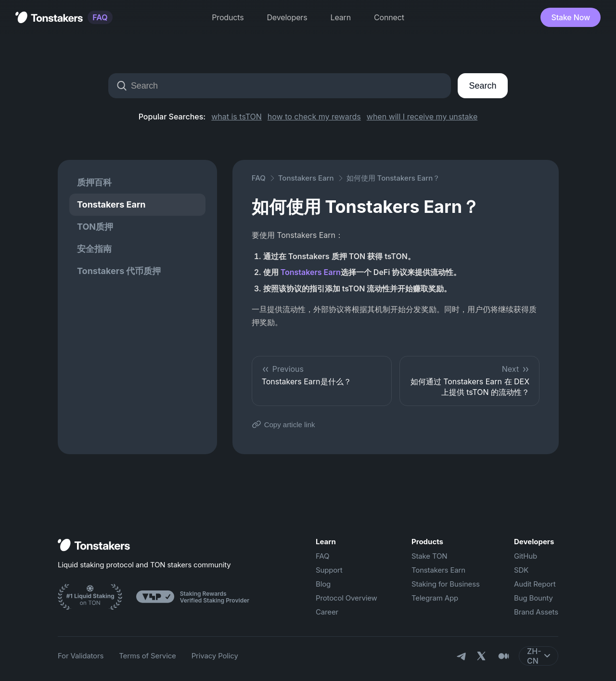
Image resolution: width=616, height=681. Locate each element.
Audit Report (535, 584)
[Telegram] (461, 656)
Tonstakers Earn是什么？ (322, 375)
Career (327, 612)
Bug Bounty (533, 598)
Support (329, 570)
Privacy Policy (215, 656)
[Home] (94, 546)
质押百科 (94, 182)
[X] (482, 657)
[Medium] (503, 656)
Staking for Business (446, 584)
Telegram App (435, 598)
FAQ (100, 17)
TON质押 (95, 227)
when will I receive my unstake (422, 117)
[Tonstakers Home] (49, 17)
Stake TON (430, 556)
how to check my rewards (314, 117)
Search (482, 86)
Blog (323, 584)
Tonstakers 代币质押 (119, 271)
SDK (521, 570)
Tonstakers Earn (111, 204)
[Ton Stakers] (90, 598)
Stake (571, 17)
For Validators (81, 656)
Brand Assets (536, 612)
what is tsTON (237, 117)
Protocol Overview (346, 598)
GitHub (526, 556)
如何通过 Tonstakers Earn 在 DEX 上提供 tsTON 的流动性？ (469, 380)
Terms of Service (147, 656)
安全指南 (94, 249)
